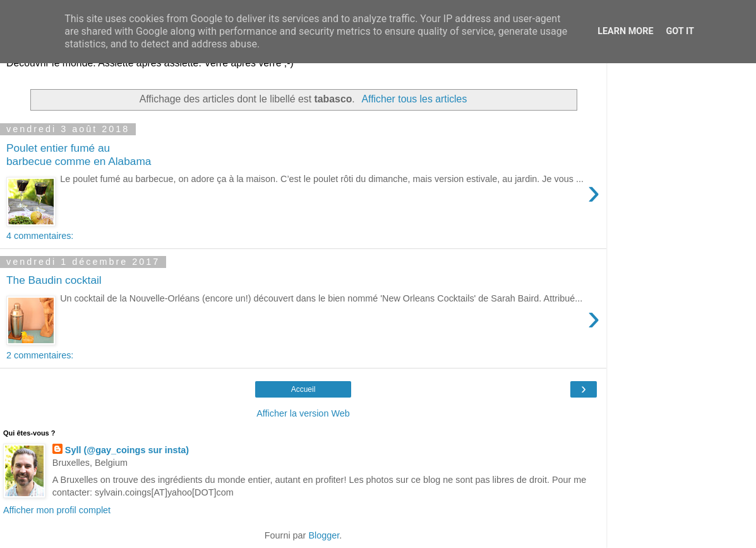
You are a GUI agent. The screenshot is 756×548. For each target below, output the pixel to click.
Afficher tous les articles (414, 99)
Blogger (324, 535)
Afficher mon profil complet (57, 510)
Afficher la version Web (303, 413)
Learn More (625, 31)
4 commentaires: (40, 236)
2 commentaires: (40, 355)
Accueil (303, 389)
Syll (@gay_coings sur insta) (127, 450)
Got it (680, 31)
